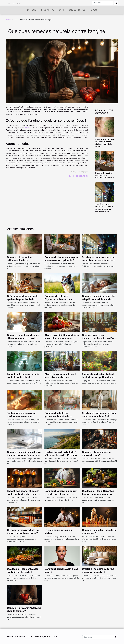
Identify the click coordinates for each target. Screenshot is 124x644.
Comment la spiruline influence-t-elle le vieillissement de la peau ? (105, 143)
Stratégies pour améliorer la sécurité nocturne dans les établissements (104, 208)
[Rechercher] (103, 3)
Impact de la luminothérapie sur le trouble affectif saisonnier (23, 377)
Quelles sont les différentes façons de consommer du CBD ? (98, 494)
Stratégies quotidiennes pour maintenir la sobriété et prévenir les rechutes (99, 416)
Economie (32, 10)
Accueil (8, 20)
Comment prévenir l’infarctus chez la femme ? (24, 609)
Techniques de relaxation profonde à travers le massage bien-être (22, 416)
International (47, 10)
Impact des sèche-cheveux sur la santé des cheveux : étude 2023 (23, 494)
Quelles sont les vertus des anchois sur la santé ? (23, 570)
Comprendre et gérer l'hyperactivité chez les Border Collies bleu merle (59, 299)
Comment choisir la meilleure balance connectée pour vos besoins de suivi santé (24, 455)
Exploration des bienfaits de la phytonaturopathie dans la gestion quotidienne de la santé (99, 379)
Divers (94, 10)
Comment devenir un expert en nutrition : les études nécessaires (61, 494)
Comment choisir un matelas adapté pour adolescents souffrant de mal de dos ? (99, 299)
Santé (62, 10)
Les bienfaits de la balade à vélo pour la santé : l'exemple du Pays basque (62, 455)
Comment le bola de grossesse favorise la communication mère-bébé (60, 416)
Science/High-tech (78, 10)
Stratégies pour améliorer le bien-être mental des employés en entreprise (61, 377)
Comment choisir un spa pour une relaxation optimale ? (105, 175)
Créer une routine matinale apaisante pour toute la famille (23, 299)
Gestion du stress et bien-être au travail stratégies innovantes (100, 338)
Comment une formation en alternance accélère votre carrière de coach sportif (23, 338)
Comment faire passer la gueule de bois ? (96, 454)
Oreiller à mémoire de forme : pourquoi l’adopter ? (99, 570)
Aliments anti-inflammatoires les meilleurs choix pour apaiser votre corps (62, 338)
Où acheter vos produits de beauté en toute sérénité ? (23, 532)
